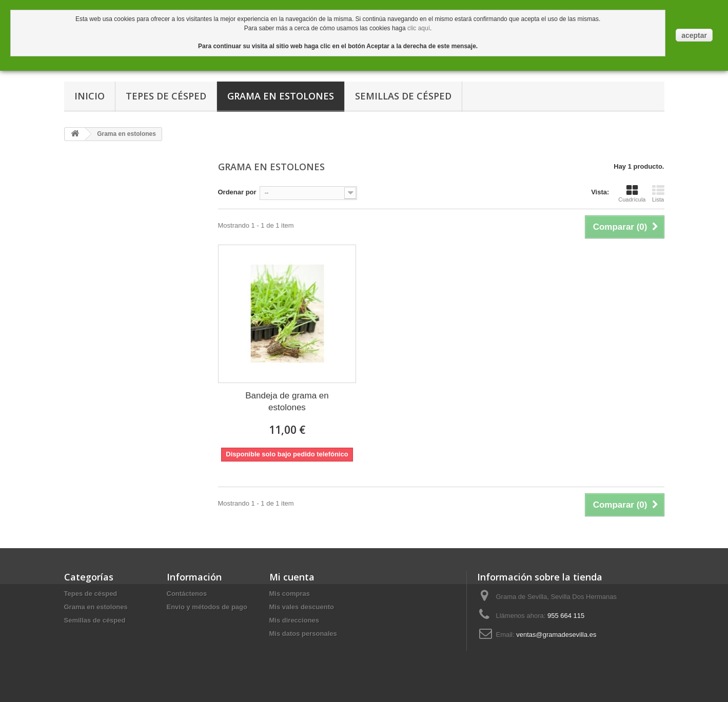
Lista (658, 193)
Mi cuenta (292, 577)
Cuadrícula (632, 193)
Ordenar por (237, 192)
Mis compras (290, 594)
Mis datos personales (303, 634)
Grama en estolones (281, 96)
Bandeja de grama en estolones (287, 402)
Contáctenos (187, 594)
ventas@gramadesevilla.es (556, 635)
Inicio (90, 96)
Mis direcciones (294, 620)
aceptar (694, 35)
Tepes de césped (166, 96)
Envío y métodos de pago (207, 607)
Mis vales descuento (302, 607)
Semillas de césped (403, 96)
